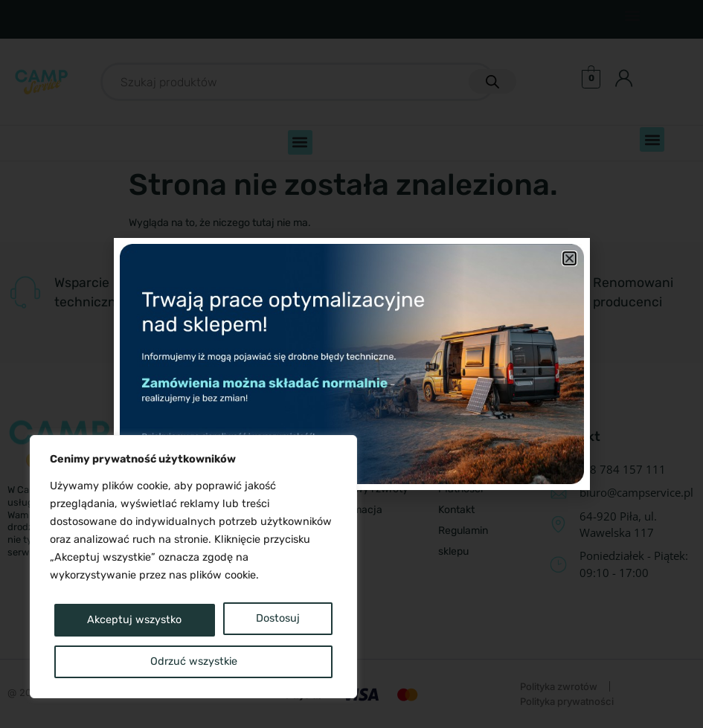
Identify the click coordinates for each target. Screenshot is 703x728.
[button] (569, 258)
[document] (351, 364)
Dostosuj (111, 620)
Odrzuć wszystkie (255, 620)
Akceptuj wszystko (194, 661)
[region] (193, 568)
